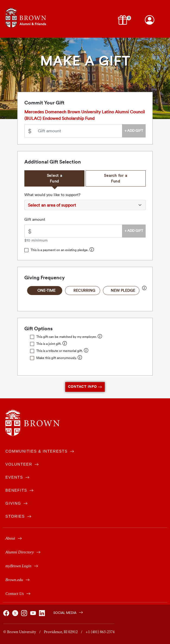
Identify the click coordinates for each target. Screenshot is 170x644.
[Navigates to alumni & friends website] (26, 17)
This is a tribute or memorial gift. (60, 351)
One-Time (46, 290)
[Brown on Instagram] (25, 615)
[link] (150, 20)
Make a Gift (85, 61)
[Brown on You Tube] (34, 615)
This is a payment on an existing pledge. (60, 250)
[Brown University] (32, 423)
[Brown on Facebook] (7, 615)
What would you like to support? (52, 195)
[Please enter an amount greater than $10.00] (79, 131)
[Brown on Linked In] (43, 615)
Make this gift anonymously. (56, 358)
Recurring (84, 290)
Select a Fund (55, 178)
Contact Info (85, 387)
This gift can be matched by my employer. (66, 337)
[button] (123, 19)
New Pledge (123, 290)
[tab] (54, 178)
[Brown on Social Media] (65, 612)
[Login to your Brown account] (150, 20)
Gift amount (35, 219)
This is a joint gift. (49, 344)
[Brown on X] (16, 615)
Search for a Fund (115, 178)
